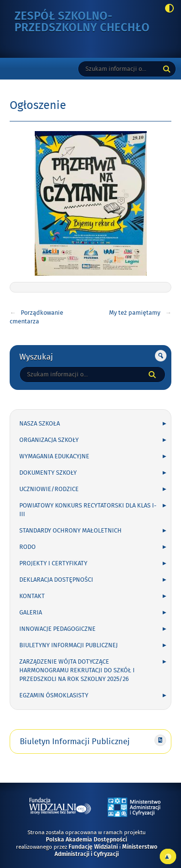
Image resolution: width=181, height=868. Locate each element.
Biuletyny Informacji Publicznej (69, 645)
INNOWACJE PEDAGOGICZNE (57, 629)
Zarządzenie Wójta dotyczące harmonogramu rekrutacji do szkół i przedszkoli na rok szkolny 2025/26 (77, 670)
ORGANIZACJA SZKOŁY (49, 440)
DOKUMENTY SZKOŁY (48, 473)
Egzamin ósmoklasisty (54, 695)
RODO (28, 547)
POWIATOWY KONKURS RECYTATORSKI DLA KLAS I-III (88, 510)
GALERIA (31, 613)
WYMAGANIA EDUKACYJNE (54, 456)
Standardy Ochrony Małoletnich (70, 531)
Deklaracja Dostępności (56, 580)
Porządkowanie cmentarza (36, 317)
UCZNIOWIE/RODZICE (49, 489)
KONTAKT (32, 596)
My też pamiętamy (135, 313)
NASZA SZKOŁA (40, 424)
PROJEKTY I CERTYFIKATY (53, 563)
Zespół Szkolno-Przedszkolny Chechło (86, 22)
